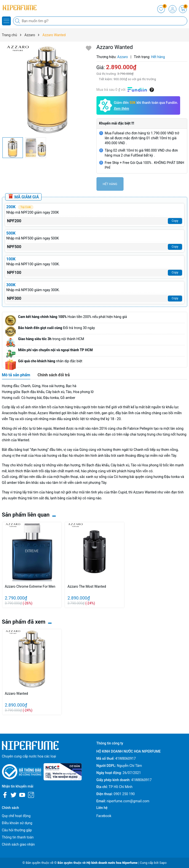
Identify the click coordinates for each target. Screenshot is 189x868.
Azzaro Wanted (16, 694)
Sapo (163, 863)
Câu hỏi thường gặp (17, 830)
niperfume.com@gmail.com (128, 801)
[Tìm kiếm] (18, 21)
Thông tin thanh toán (18, 837)
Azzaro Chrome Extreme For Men (30, 586)
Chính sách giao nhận (18, 844)
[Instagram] (31, 795)
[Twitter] (14, 795)
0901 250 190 (124, 794)
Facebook (104, 816)
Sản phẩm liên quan (26, 515)
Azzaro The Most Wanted (87, 586)
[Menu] (6, 21)
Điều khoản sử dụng (17, 823)
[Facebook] (5, 795)
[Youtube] (22, 795)
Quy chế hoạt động (16, 816)
